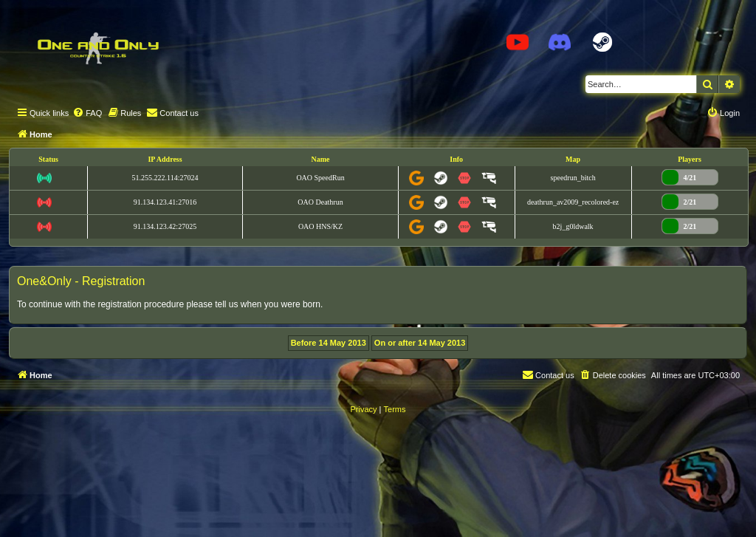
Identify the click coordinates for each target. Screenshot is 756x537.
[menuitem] (87, 113)
